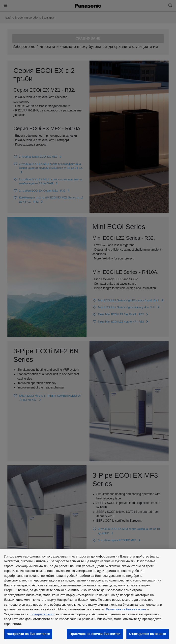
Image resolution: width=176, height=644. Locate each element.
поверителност (43, 614)
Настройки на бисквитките (28, 634)
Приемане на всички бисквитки (95, 634)
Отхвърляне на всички (148, 634)
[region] (88, 597)
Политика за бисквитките (126, 609)
